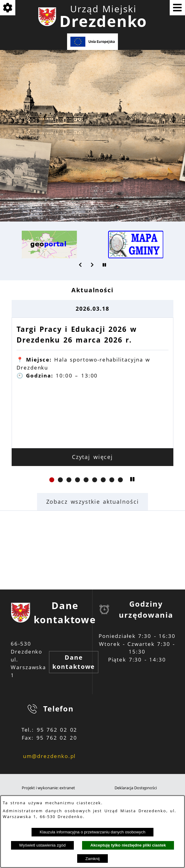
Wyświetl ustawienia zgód (42, 845)
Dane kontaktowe (74, 662)
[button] (81, 265)
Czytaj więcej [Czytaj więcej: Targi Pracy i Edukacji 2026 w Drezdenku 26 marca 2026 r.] (93, 457)
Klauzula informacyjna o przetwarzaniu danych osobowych (92, 832)
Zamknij (93, 859)
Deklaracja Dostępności (136, 788)
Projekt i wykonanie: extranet (48, 788)
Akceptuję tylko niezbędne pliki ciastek (128, 845)
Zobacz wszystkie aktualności (93, 502)
